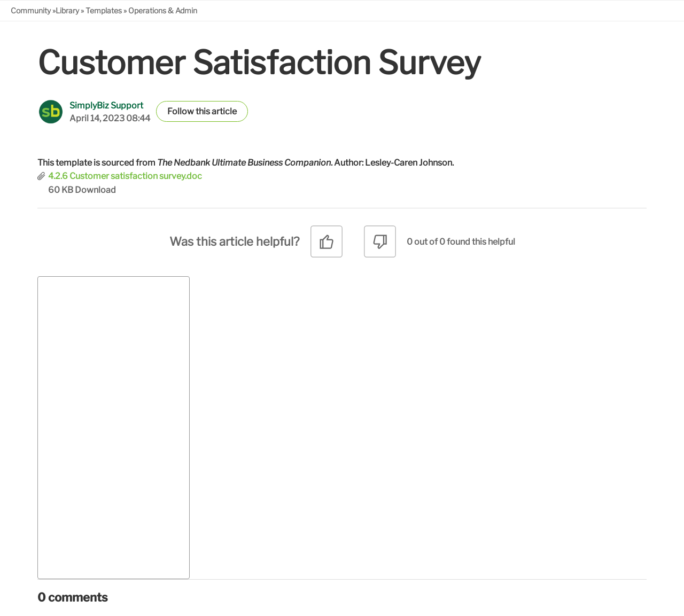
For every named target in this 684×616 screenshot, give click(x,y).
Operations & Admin (163, 10)
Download (95, 190)
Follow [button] (181, 111)
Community (31, 10)
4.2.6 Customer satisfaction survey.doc (125, 176)
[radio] (327, 245)
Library (67, 10)
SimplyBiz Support (106, 106)
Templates (104, 10)
